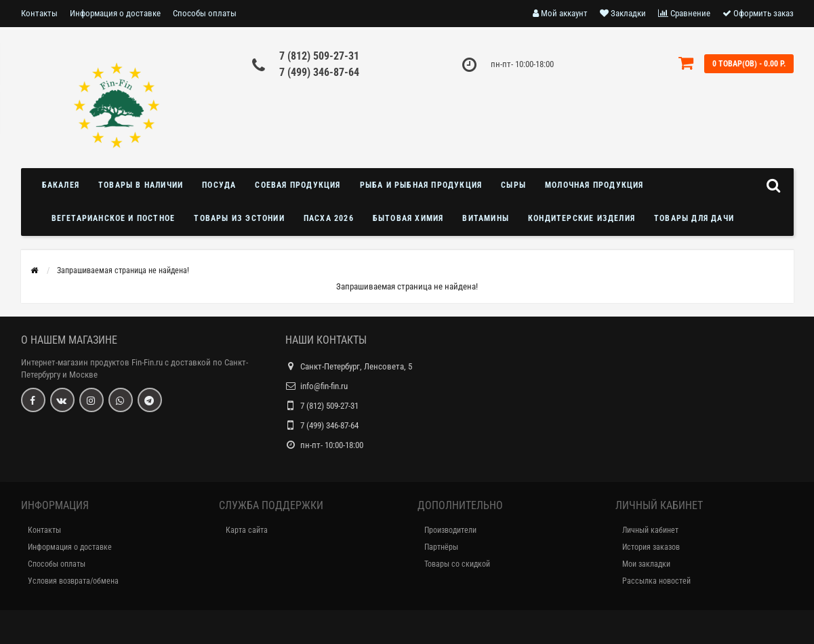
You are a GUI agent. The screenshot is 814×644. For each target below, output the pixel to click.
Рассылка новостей (656, 581)
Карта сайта (247, 530)
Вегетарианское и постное (114, 218)
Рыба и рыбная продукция (421, 185)
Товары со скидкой (457, 564)
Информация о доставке (115, 13)
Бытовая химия (408, 218)
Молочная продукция (594, 185)
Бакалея (61, 185)
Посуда (219, 185)
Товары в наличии (141, 185)
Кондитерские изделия (582, 218)
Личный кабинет (650, 530)
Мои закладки (646, 564)
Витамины (486, 218)
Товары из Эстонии (239, 218)
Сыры (513, 185)
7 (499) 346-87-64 (319, 72)
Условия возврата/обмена (73, 581)
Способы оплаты (205, 13)
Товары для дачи (694, 218)
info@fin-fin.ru (324, 386)
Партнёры (441, 547)
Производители (450, 530)
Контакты (39, 13)
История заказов (651, 547)
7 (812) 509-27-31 (319, 56)
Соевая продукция (298, 185)
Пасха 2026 (329, 218)
